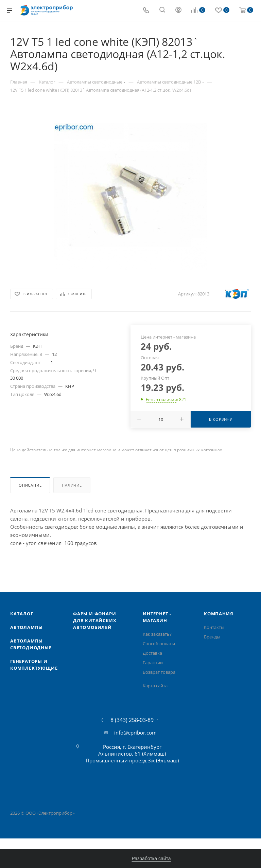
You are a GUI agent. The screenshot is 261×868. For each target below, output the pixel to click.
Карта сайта (155, 686)
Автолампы (27, 627)
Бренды (212, 637)
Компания (219, 614)
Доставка (152, 653)
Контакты (214, 627)
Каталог (22, 614)
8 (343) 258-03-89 (132, 720)
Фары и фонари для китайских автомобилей (95, 620)
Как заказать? (157, 634)
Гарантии (153, 663)
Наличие (72, 485)
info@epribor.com (135, 733)
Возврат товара (159, 672)
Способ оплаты (159, 644)
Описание (30, 485)
